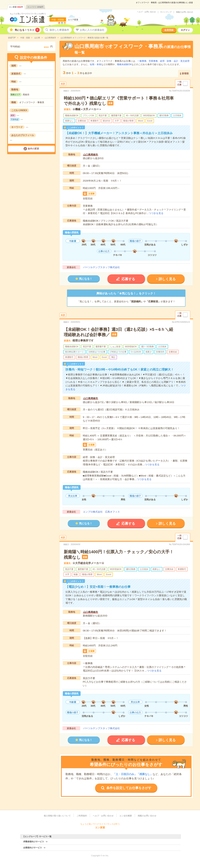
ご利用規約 (82, 816)
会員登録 (169, 30)
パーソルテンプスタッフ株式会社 (101, 267)
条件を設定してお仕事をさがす (129, 788)
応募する (128, 279)
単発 (99, 64)
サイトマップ (166, 12)
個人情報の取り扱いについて (57, 816)
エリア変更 (73, 20)
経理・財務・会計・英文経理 (175, 61)
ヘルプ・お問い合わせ (146, 12)
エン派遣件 (16, 7)
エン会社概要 (126, 816)
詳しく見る (167, 279)
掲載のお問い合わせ (185, 12)
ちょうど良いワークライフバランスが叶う (28, 14)
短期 (92, 64)
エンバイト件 (35, 7)
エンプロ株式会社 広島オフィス (101, 512)
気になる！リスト (27, 30)
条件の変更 (33, 149)
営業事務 (153, 61)
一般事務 (142, 61)
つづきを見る (156, 213)
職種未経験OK (124, 64)
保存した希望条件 (59, 30)
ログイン (185, 30)
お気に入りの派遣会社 (92, 30)
